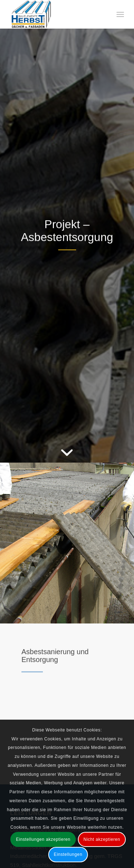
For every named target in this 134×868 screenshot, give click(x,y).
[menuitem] (120, 14)
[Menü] (120, 14)
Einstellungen (68, 854)
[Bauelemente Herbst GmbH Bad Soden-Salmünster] (56, 14)
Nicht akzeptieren (102, 839)
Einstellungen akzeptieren (43, 839)
